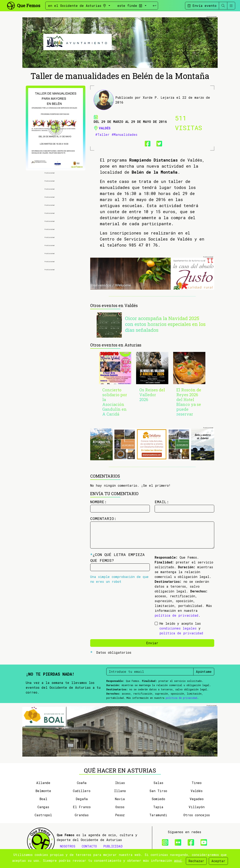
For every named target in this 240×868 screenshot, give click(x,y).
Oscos (120, 807)
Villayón (197, 807)
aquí (178, 860)
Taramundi (158, 815)
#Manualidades (124, 134)
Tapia (158, 807)
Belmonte (43, 791)
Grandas (82, 815)
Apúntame (204, 671)
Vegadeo (197, 799)
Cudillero (82, 791)
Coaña (82, 783)
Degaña (82, 799)
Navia (120, 799)
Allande (43, 783)
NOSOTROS (68, 846)
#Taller (102, 134)
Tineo (197, 783)
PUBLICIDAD (113, 846)
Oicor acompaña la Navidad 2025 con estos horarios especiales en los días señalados (165, 324)
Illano (120, 791)
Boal (43, 799)
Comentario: (103, 518)
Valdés (105, 128)
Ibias (120, 783)
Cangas (43, 807)
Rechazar (196, 861)
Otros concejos (197, 815)
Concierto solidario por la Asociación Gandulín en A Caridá (115, 402)
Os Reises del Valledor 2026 (152, 395)
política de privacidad (176, 615)
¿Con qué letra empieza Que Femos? (117, 557)
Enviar (152, 643)
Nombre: (98, 502)
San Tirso (158, 791)
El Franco (82, 807)
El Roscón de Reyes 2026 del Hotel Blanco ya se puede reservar (189, 402)
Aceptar (218, 861)
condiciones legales (178, 628)
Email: (162, 502)
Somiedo (158, 799)
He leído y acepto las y (181, 628)
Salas (158, 783)
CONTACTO (89, 846)
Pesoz (120, 815)
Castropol (43, 815)
